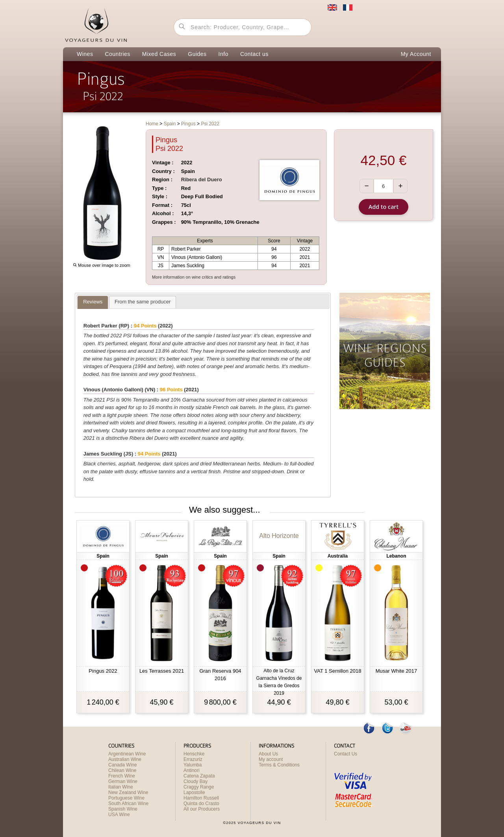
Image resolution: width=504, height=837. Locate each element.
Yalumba (193, 765)
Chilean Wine (122, 770)
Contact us (254, 54)
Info (223, 54)
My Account (416, 54)
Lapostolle (194, 792)
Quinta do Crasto (201, 804)
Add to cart (384, 207)
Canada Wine (123, 765)
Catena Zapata (199, 776)
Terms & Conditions (279, 765)
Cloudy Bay (195, 781)
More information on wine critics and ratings (194, 277)
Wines (85, 54)
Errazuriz (193, 759)
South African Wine (128, 804)
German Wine (123, 781)
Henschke (194, 754)
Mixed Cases (159, 54)
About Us (268, 754)
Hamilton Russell (201, 798)
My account (271, 759)
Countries (117, 54)
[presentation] (93, 302)
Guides (197, 54)
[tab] (93, 302)
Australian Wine (125, 759)
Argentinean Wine (127, 754)
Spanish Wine (123, 809)
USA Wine (119, 815)
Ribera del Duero (202, 179)
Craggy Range (199, 787)
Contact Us (346, 754)
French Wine (122, 776)
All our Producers (202, 809)
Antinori (192, 770)
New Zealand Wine (128, 792)
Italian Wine (121, 787)
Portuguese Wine (126, 798)
